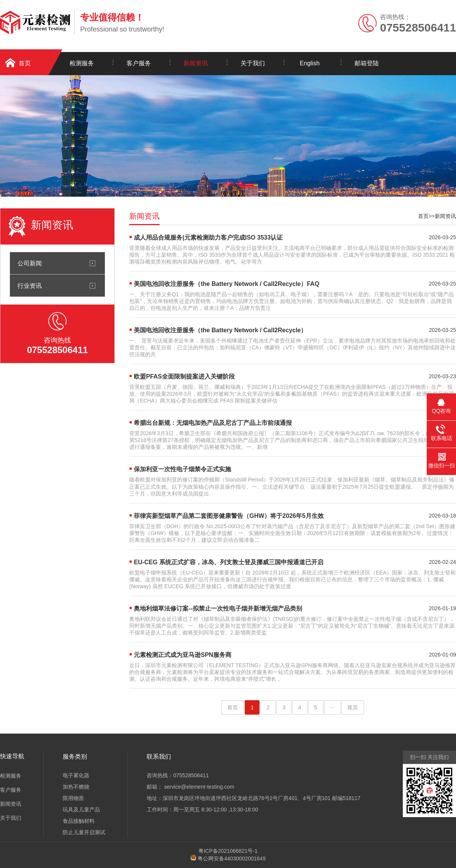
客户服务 (139, 63)
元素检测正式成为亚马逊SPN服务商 (183, 655)
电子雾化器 (76, 775)
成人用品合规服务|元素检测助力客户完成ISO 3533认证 (208, 238)
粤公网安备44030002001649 (232, 859)
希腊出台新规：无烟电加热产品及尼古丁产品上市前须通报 (213, 423)
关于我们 (253, 63)
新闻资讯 (196, 63)
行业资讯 (30, 286)
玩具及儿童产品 (81, 810)
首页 (423, 216)
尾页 (353, 707)
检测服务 (82, 63)
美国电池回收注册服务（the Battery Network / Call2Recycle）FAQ (226, 284)
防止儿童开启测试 (84, 832)
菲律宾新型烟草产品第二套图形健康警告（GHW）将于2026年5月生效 (229, 516)
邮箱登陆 (367, 63)
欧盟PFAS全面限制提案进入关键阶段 (184, 376)
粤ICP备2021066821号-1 (228, 851)
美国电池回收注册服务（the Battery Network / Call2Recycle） (220, 330)
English (310, 63)
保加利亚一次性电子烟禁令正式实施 (182, 469)
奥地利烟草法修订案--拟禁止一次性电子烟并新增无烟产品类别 (218, 608)
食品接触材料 (79, 821)
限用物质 (73, 798)
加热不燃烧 (76, 787)
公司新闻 (30, 263)
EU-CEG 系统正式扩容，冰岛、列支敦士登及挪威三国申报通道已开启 (229, 562)
